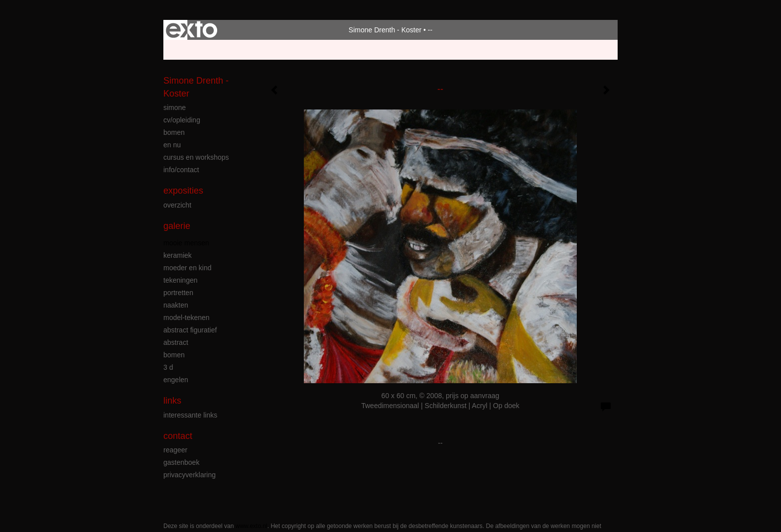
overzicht (177, 205)
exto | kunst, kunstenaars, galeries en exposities (192, 30)
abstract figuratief (190, 330)
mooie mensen (186, 243)
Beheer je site (185, 50)
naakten (176, 305)
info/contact (181, 170)
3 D (168, 367)
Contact (178, 436)
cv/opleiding (182, 120)
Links (172, 401)
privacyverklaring (190, 475)
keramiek (178, 255)
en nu (172, 145)
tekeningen (181, 280)
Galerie (177, 226)
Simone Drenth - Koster (385, 30)
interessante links (190, 415)
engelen (176, 380)
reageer (175, 450)
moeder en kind (188, 268)
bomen (174, 132)
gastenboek (181, 462)
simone (175, 107)
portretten (178, 293)
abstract (176, 342)
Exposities (183, 191)
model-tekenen (187, 318)
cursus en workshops (196, 157)
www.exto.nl (252, 526)
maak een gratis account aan (260, 50)
